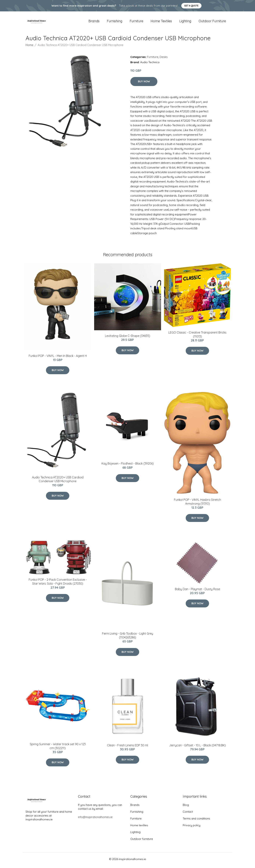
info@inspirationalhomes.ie (95, 820)
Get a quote (191, 6)
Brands (94, 22)
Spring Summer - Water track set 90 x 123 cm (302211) (58, 749)
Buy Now (144, 84)
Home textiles (161, 22)
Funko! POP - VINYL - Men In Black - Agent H (58, 358)
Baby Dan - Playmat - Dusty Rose (197, 592)
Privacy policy (192, 828)
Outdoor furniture (212, 22)
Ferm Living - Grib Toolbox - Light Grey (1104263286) (128, 638)
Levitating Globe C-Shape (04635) (128, 338)
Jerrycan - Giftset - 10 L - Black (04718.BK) (197, 748)
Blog (186, 807)
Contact (188, 814)
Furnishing (115, 22)
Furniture (136, 22)
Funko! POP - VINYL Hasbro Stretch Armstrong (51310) (197, 504)
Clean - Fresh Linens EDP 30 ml (127, 748)
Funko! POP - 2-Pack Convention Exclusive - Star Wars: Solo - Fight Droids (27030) (58, 584)
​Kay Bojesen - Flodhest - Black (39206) (128, 466)
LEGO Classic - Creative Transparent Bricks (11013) (197, 337)
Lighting (185, 22)
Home (29, 48)
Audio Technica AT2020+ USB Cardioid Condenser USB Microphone (58, 482)
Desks (164, 59)
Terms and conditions (196, 821)
